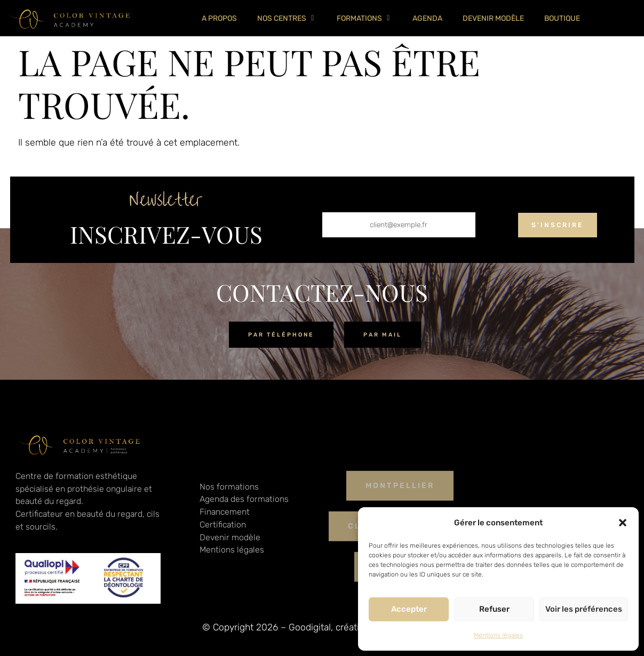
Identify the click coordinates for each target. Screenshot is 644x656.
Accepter (409, 609)
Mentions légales (498, 635)
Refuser (494, 609)
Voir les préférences (584, 609)
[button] (623, 523)
